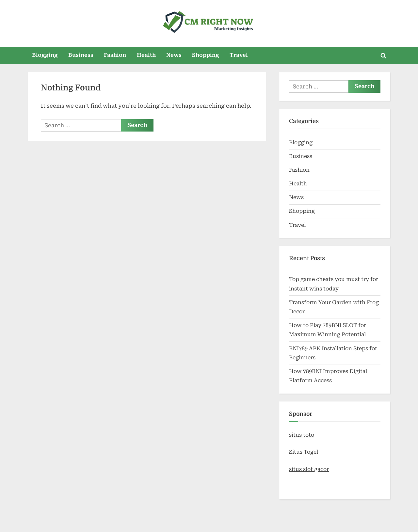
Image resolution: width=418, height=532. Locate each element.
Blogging (45, 55)
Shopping (206, 55)
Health (146, 55)
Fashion (115, 55)
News (174, 55)
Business (81, 55)
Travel (239, 55)
